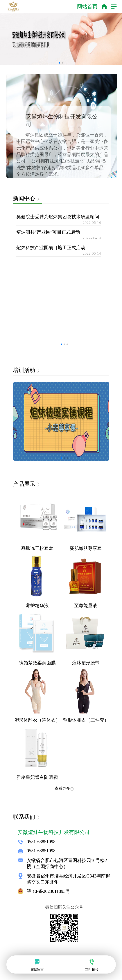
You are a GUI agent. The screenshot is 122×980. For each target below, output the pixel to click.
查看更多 (64, 788)
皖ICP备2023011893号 (48, 891)
